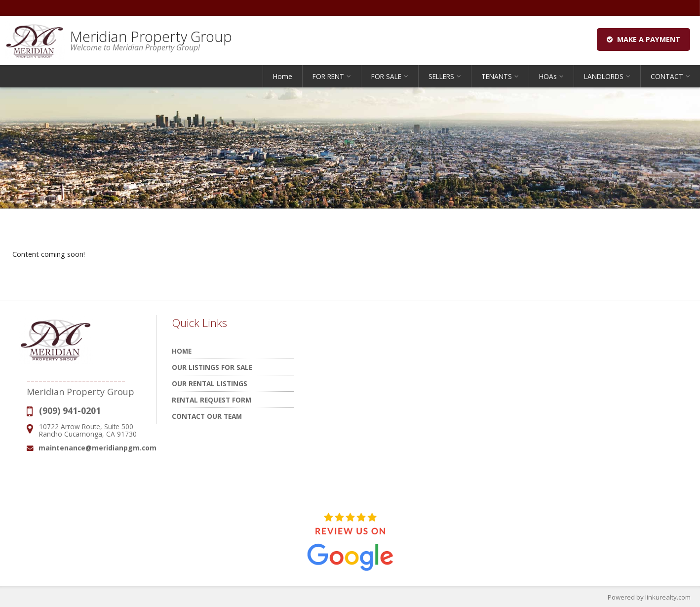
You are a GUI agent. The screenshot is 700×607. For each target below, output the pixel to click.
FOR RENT (328, 76)
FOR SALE (386, 76)
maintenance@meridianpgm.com (97, 448)
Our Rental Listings (210, 384)
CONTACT (667, 76)
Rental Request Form (212, 400)
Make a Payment (643, 39)
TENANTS (497, 76)
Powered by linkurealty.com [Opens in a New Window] (649, 597)
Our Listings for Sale (212, 367)
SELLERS (441, 76)
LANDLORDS (604, 76)
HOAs (548, 76)
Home (283, 76)
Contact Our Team (207, 416)
